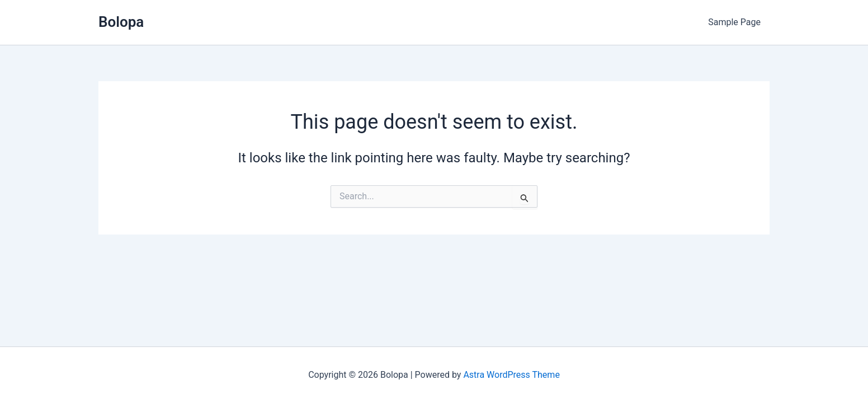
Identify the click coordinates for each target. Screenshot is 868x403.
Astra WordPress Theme (511, 375)
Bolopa (121, 22)
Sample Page (734, 22)
